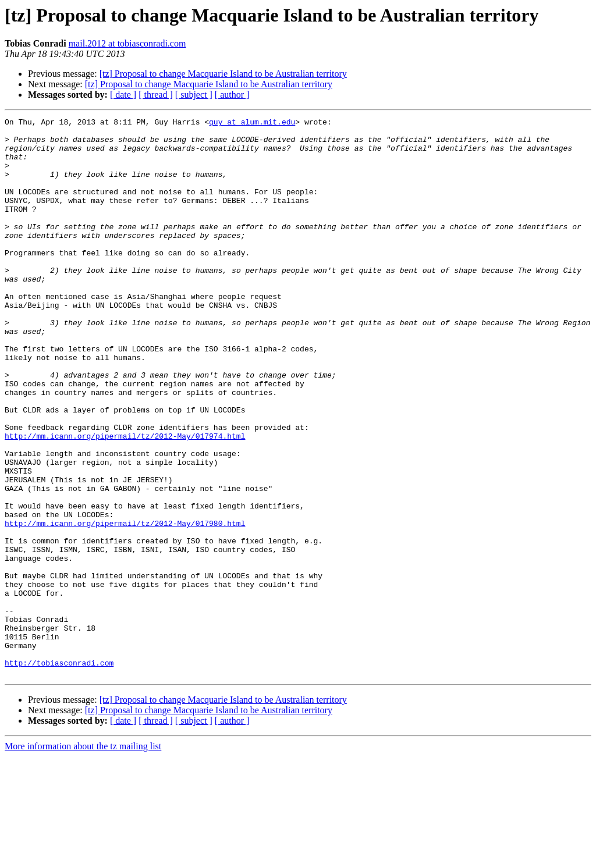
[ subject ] (194, 95)
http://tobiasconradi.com (59, 773)
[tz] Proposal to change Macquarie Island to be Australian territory (223, 74)
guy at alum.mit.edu (252, 123)
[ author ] (232, 95)
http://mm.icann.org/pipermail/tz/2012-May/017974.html (125, 500)
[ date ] (123, 95)
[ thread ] (156, 95)
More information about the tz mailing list (83, 858)
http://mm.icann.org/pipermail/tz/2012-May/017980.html (125, 605)
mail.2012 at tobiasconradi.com (127, 43)
